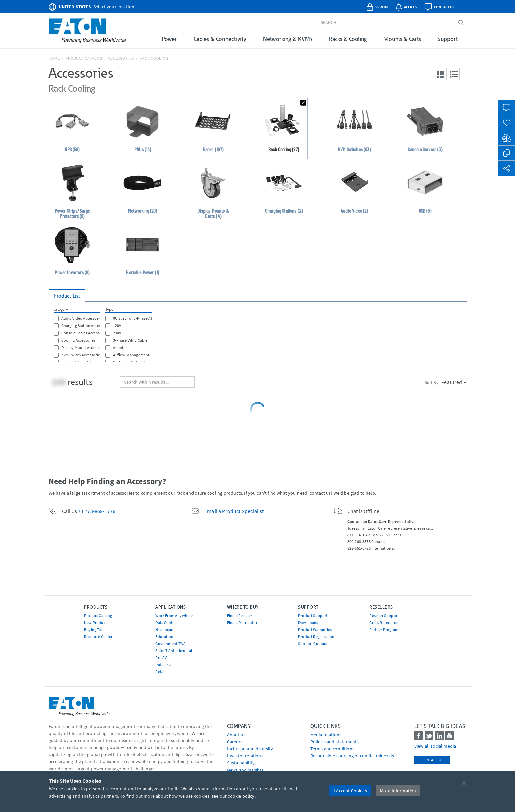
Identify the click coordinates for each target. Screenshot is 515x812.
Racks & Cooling (348, 39)
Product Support (313, 615)
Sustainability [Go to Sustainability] (241, 763)
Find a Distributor (242, 622)
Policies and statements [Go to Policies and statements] (335, 742)
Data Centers (166, 622)
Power (169, 39)
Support (448, 39)
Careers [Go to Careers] (235, 742)
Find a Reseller (239, 615)
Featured (454, 382)
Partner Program (384, 629)
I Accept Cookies (350, 791)
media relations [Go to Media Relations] (326, 735)
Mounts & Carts (402, 39)
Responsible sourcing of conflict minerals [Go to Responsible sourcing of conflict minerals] (352, 756)
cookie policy (241, 796)
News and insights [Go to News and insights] (245, 770)
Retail (160, 672)
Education (164, 637)
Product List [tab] (67, 296)
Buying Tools (95, 629)
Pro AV (161, 658)
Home (54, 58)
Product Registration (316, 637)
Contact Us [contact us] (433, 760)
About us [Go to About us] (236, 735)
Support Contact (313, 644)
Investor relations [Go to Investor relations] (245, 756)
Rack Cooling (154, 58)
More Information (398, 791)
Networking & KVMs (288, 39)
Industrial (164, 665)
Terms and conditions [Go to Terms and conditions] (332, 749)
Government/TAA (170, 644)
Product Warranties (315, 629)
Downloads (308, 622)
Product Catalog (84, 58)
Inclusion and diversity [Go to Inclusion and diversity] (250, 749)
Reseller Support (384, 615)
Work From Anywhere (174, 615)
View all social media (435, 746)
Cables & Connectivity (220, 39)
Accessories (121, 58)
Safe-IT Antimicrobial (174, 651)
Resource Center (98, 637)
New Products (96, 622)
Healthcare (165, 629)
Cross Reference (383, 622)
